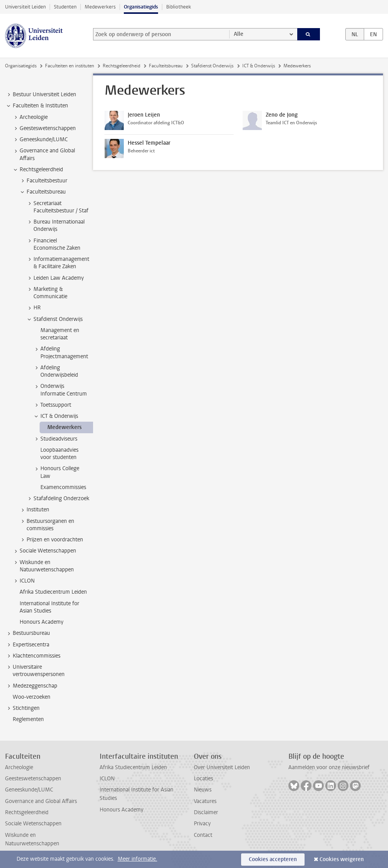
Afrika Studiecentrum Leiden (133, 767)
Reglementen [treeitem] (28, 719)
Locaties (203, 779)
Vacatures (205, 801)
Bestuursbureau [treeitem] (28, 633)
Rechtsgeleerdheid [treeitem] (38, 170)
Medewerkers (100, 7)
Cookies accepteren (273, 859)
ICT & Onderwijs (259, 66)
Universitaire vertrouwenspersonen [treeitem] (35, 671)
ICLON (107, 779)
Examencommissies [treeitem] (63, 487)
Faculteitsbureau (166, 66)
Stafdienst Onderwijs (212, 66)
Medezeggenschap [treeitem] (31, 686)
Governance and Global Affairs (41, 801)
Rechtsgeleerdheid (122, 66)
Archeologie (19, 767)
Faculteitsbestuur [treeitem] (43, 181)
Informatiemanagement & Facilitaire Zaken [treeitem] (58, 263)
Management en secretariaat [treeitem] (60, 334)
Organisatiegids (141, 7)
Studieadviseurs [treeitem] (55, 439)
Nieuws (203, 790)
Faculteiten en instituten (70, 66)
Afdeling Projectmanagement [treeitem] (61, 352)
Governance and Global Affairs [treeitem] (44, 154)
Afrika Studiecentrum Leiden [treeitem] (53, 592)
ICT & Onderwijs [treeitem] (56, 416)
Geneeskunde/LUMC (29, 790)
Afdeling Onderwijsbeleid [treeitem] (56, 371)
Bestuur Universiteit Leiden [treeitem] (41, 95)
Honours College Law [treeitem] (56, 472)
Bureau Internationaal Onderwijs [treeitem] (55, 225)
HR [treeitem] (33, 308)
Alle (239, 34)
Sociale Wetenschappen (33, 824)
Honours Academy (122, 810)
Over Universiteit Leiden (222, 767)
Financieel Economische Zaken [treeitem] (53, 244)
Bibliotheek (179, 7)
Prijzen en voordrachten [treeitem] (51, 540)
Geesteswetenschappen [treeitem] (44, 129)
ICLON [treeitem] (23, 581)
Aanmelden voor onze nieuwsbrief (329, 767)
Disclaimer (206, 812)
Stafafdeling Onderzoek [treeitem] (58, 499)
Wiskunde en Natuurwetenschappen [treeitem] (43, 566)
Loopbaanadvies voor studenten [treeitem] (59, 454)
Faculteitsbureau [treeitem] (42, 192)
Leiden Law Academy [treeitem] (55, 278)
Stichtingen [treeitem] (22, 708)
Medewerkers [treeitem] (64, 427)
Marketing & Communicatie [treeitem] (47, 293)
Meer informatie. (137, 859)
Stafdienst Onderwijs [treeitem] (54, 319)
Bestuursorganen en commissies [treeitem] (47, 525)
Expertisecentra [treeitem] (27, 645)
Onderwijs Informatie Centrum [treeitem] (60, 390)
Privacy (202, 824)
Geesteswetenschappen (33, 779)
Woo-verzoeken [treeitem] (32, 697)
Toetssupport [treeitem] (52, 405)
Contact (203, 835)
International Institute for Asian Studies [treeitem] (49, 607)
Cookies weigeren (342, 859)
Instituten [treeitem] (34, 510)
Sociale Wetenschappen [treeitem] (44, 551)
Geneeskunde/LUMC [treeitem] (40, 140)
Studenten (65, 7)
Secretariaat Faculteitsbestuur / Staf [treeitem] (57, 207)
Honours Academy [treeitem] (42, 622)
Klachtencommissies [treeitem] (33, 656)
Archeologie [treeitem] (30, 117)
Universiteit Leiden (25, 7)
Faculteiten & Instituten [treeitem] (37, 106)
